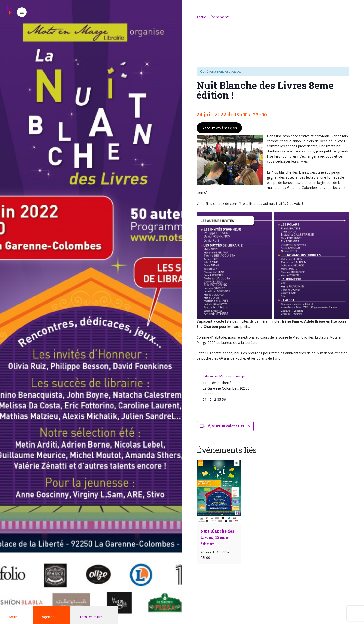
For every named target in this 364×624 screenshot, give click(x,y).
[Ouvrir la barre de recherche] (32, 12)
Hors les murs (94, 617)
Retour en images (219, 128)
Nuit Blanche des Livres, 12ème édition (217, 537)
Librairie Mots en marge (224, 376)
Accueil (202, 17)
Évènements (220, 17)
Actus (17, 617)
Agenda (52, 617)
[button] (22, 12)
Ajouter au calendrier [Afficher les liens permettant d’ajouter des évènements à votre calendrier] (226, 426)
